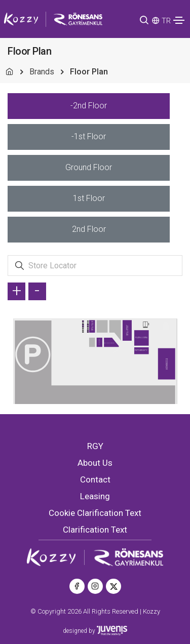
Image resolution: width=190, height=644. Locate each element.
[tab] (89, 106)
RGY (95, 446)
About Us (95, 463)
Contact (95, 479)
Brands (42, 72)
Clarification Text (95, 530)
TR (166, 21)
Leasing (95, 496)
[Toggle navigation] (179, 20)
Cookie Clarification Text (95, 513)
